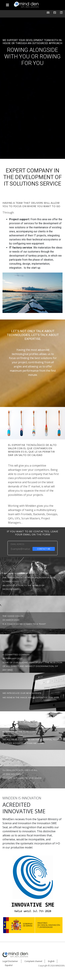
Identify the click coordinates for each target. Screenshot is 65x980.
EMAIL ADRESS (17, 544)
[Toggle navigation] (7, 4)
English (51, 961)
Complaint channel (33, 961)
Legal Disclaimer (10, 961)
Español (9, 965)
